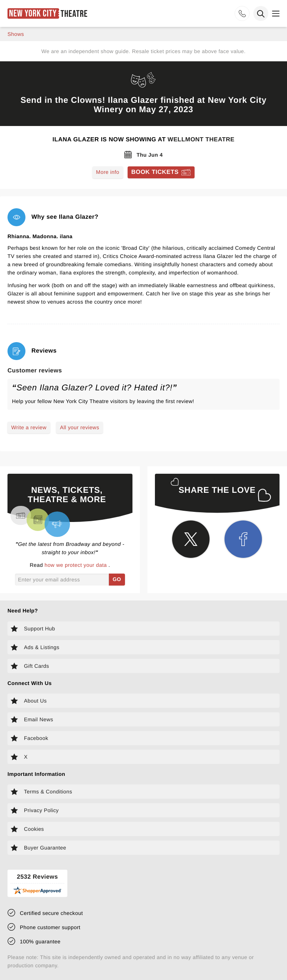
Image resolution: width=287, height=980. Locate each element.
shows (16, 34)
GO (117, 579)
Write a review (29, 427)
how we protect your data (77, 565)
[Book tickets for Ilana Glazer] (161, 172)
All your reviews (80, 427)
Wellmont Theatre (201, 140)
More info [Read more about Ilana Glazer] (108, 172)
